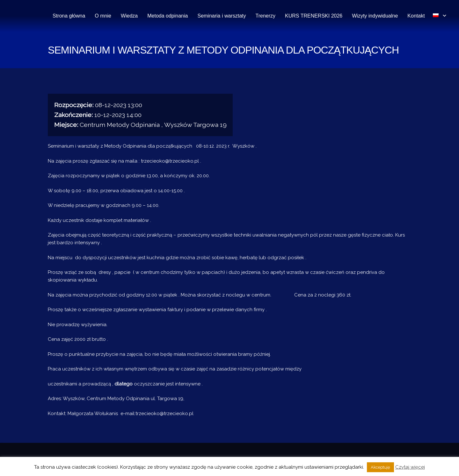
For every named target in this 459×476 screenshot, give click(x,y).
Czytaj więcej (410, 467)
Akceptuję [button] (380, 467)
